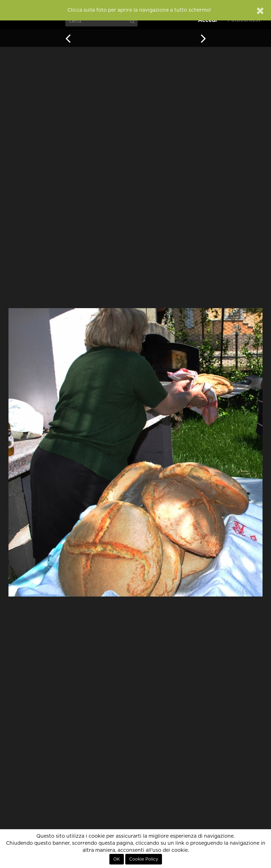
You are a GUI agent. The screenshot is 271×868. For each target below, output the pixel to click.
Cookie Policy (144, 859)
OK (117, 859)
